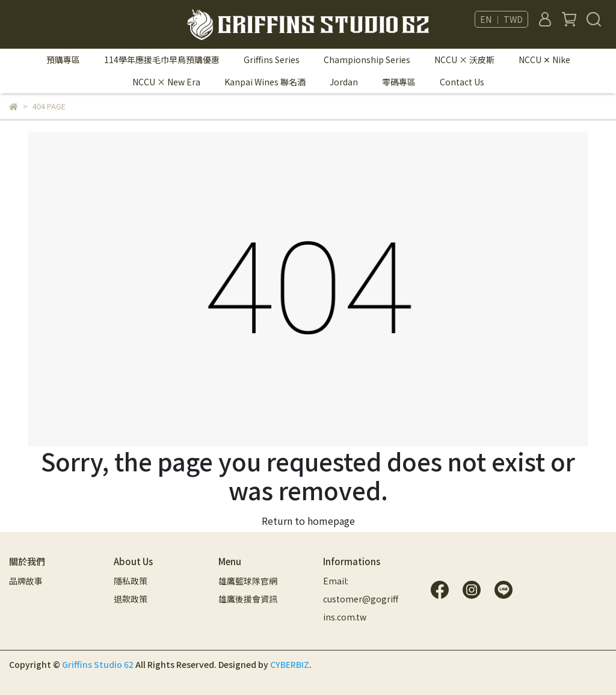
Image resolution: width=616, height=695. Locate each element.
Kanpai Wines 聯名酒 (265, 82)
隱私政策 (131, 581)
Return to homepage (308, 521)
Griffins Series (272, 60)
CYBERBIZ (290, 664)
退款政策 (131, 599)
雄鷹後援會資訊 (248, 599)
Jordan (344, 82)
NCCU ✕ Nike (544, 60)
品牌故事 (26, 581)
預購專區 (63, 60)
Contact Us (462, 82)
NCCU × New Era (166, 82)
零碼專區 (399, 82)
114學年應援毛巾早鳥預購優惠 (162, 60)
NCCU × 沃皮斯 (464, 60)
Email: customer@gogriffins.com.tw (361, 599)
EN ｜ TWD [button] (501, 19)
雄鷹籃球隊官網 (248, 581)
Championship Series (367, 60)
